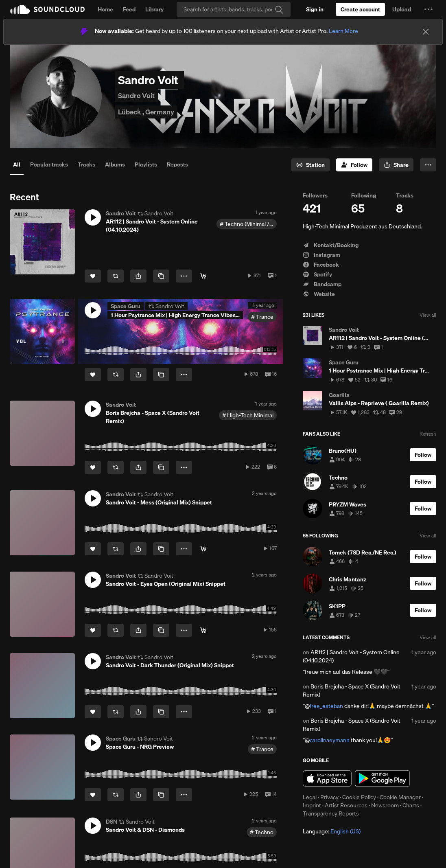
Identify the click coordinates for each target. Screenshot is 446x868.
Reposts (177, 164)
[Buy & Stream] (203, 276)
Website (319, 294)
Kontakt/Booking (331, 245)
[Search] (234, 9)
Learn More (343, 31)
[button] (429, 9)
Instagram (321, 255)
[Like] (93, 276)
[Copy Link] (161, 276)
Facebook (321, 265)
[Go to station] (310, 165)
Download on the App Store (327, 778)
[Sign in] (315, 9)
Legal (310, 797)
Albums (115, 164)
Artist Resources (346, 805)
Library (154, 9)
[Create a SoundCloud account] (360, 9)
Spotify (317, 274)
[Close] (426, 32)
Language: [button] (332, 831)
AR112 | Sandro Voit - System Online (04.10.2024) (351, 656)
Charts (411, 805)
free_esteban (326, 706)
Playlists (146, 164)
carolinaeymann (330, 740)
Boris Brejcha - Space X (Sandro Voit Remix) (352, 690)
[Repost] (116, 276)
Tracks (86, 164)
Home (105, 9)
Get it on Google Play (382, 778)
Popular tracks (49, 164)
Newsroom (385, 805)
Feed (129, 9)
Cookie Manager (400, 797)
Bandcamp (322, 284)
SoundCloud (47, 9)
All (17, 164)
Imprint (312, 805)
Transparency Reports (331, 813)
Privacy (329, 797)
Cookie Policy (359, 797)
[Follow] (354, 165)
